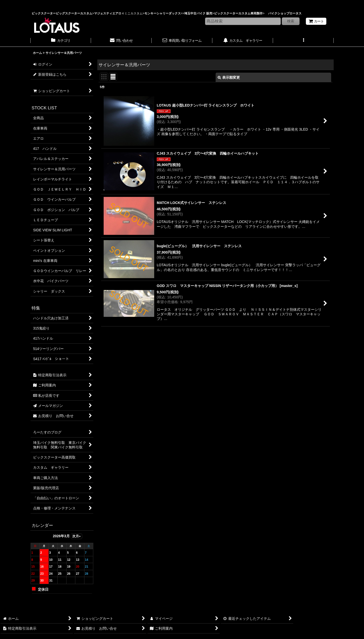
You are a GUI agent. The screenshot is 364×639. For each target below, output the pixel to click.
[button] (303, 41)
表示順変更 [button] (229, 77)
